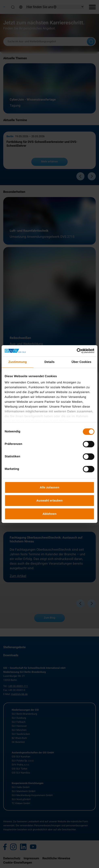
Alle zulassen (49, 487)
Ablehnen (49, 514)
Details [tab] (49, 362)
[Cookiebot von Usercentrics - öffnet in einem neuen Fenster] (77, 351)
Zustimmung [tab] (18, 362)
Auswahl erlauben (49, 500)
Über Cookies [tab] (81, 362)
